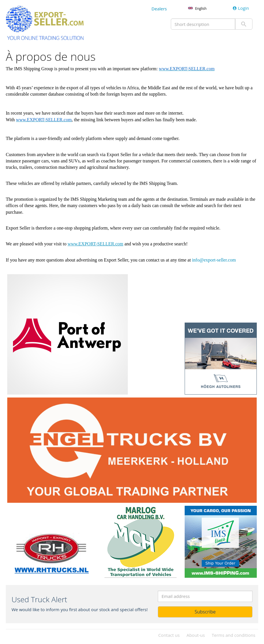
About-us (195, 635)
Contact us (169, 635)
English (201, 8)
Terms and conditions (234, 635)
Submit (244, 24)
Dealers (159, 9)
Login (241, 8)
